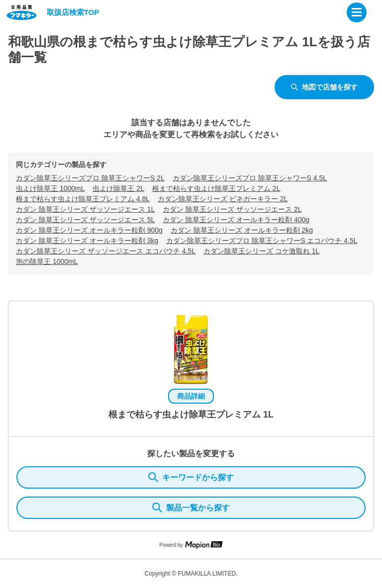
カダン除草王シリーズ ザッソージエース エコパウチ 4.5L (106, 251)
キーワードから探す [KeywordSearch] (191, 477)
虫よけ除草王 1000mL (50, 188)
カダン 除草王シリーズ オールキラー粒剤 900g (89, 230)
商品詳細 (191, 396)
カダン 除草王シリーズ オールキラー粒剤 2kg (242, 230)
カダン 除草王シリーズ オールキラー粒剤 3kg (87, 241)
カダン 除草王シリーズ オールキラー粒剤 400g (236, 220)
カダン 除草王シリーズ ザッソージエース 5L (85, 220)
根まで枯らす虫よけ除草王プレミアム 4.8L (83, 199)
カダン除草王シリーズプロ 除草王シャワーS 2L (90, 178)
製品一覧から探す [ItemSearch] (191, 507)
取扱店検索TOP (73, 12)
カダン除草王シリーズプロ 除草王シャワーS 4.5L (250, 178)
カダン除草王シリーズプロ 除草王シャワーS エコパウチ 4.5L (262, 241)
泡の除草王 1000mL (47, 261)
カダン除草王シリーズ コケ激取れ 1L (261, 251)
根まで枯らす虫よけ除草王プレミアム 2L (216, 188)
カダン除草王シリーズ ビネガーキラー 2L (223, 199)
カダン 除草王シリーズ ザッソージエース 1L (85, 209)
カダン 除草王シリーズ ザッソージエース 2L (232, 209)
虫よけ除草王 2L (118, 188)
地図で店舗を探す (324, 87)
